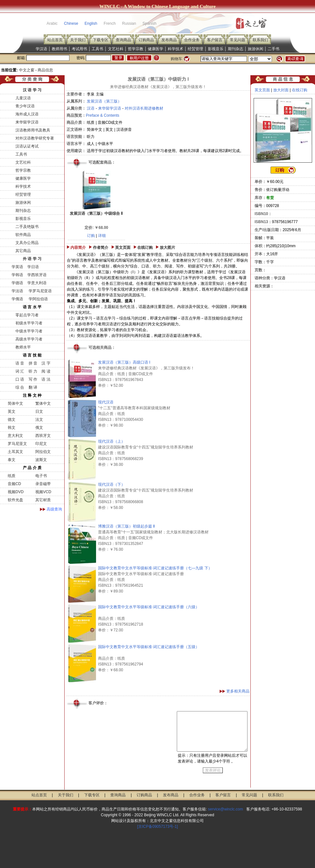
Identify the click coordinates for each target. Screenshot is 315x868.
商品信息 (45, 70)
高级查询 (54, 509)
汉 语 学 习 (32, 90)
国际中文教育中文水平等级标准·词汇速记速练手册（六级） (149, 607)
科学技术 (175, 49)
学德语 (17, 283)
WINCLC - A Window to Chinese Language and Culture (157, 6)
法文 (39, 420)
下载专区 (101, 40)
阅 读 (46, 371)
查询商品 (123, 40)
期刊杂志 (236, 49)
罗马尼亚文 (17, 444)
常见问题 (238, 40)
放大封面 (281, 90)
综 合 (20, 387)
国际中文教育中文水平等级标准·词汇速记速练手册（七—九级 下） (155, 568)
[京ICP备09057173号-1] (158, 827)
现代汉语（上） (112, 441)
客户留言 (215, 40)
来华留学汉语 (27, 122)
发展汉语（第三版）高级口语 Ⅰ (124, 362)
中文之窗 (27, 70)
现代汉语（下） (112, 484)
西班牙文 (43, 436)
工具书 (97, 49)
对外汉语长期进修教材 (144, 108)
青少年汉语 (25, 106)
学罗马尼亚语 (39, 291)
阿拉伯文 (43, 452)
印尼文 (41, 444)
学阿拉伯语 (37, 299)
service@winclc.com (225, 809)
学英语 (17, 267)
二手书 (274, 49)
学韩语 (17, 275)
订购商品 (146, 40)
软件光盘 (15, 500)
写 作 (33, 379)
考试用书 (79, 49)
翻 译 (33, 387)
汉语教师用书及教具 (33, 130)
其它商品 (23, 251)
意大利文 (15, 436)
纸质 (12, 476)
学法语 (17, 291)
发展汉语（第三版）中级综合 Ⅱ (96, 213)
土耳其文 (15, 452)
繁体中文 (43, 403)
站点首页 (55, 40)
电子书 (41, 476)
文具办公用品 (27, 243)
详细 (102, 236)
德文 (12, 420)
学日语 (33, 267)
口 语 (20, 379)
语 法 (46, 379)
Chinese (71, 23)
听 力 (33, 371)
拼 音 (33, 363)
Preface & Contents (103, 115)
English (91, 23)
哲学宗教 (136, 49)
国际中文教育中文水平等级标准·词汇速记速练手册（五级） (149, 647)
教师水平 (23, 347)
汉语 (91, 108)
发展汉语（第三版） (104, 101)
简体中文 (15, 403)
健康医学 (156, 49)
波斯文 (41, 460)
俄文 (39, 428)
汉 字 (46, 363)
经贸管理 (195, 49)
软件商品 (23, 235)
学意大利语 (37, 283)
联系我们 (260, 40)
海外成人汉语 (27, 114)
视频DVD (16, 492)
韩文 (12, 428)
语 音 (20, 363)
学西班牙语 (37, 275)
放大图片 (167, 248)
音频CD (14, 484)
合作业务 (192, 40)
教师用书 (59, 49)
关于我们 (78, 40)
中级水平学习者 (29, 331)
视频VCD (43, 492)
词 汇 (20, 371)
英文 (12, 411)
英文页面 (123, 248)
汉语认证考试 (27, 146)
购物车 (176, 59)
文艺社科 (116, 49)
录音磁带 (43, 484)
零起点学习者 (27, 315)
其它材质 (43, 500)
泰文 (12, 460)
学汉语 (41, 49)
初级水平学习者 (29, 323)
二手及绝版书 (27, 227)
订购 (91, 236)
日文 (39, 411)
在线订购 (145, 248)
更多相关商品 (238, 691)
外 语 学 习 (32, 259)
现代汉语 (106, 402)
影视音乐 (216, 49)
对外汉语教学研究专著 (35, 138)
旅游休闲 (256, 49)
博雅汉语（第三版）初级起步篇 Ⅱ (126, 526)
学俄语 (17, 299)
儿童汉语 (23, 98)
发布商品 (169, 40)
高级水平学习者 (29, 339)
